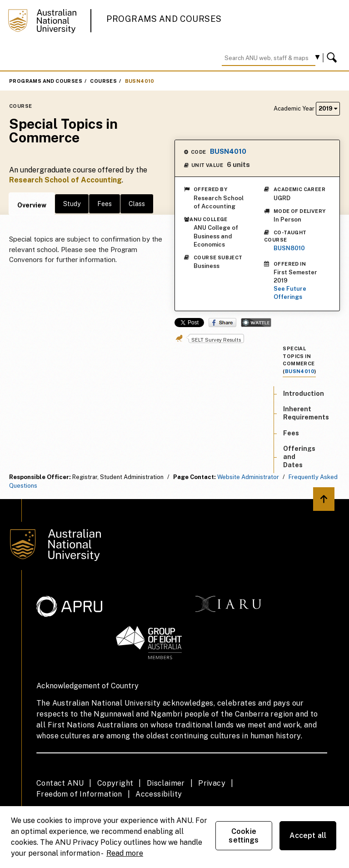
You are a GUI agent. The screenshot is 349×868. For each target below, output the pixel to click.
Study (72, 204)
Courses (103, 81)
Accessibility (159, 794)
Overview (32, 205)
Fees (105, 204)
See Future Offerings (290, 293)
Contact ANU (60, 783)
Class (137, 204)
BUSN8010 (289, 248)
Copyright (115, 783)
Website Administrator (248, 477)
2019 (328, 108)
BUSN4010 (140, 81)
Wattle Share (256, 323)
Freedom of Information (79, 794)
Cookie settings (244, 836)
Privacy (212, 783)
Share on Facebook (222, 323)
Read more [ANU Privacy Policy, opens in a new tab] (125, 853)
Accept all (308, 835)
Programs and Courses (164, 19)
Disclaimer (166, 783)
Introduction (304, 394)
